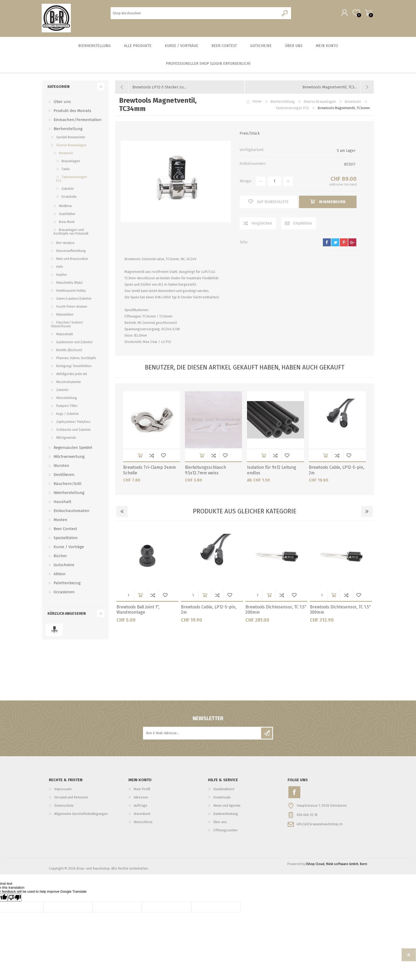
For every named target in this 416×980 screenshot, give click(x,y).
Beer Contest (65, 530)
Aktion (60, 575)
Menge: (246, 182)
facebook (327, 243)
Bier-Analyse (65, 244)
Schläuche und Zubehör (73, 431)
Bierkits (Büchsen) (69, 351)
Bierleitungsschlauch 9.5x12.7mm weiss (205, 471)
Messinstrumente (69, 383)
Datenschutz (64, 806)
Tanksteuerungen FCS (72, 180)
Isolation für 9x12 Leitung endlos (272, 471)
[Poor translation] (15, 898)
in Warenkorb (140, 456)
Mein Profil (142, 790)
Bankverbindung (226, 814)
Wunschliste (163, 456)
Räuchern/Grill (68, 484)
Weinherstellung (69, 493)
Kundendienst (224, 790)
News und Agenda (227, 806)
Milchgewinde (66, 439)
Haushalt (62, 502)
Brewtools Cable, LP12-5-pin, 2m (337, 471)
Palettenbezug (67, 584)
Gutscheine (64, 566)
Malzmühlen (65, 315)
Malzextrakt (65, 335)
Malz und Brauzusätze (72, 260)
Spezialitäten (66, 539)
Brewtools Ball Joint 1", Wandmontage (138, 611)
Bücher (60, 557)
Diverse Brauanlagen (71, 146)
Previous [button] (122, 512)
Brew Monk (67, 223)
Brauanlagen (71, 162)
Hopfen (62, 276)
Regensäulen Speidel (73, 448)
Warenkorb (368, 13)
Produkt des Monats (72, 111)
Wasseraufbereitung (71, 252)
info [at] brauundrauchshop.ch (320, 825)
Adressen (141, 798)
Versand (350, 185)
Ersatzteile (69, 197)
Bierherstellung (68, 130)
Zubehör (68, 190)
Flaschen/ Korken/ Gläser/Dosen (67, 325)
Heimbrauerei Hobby (71, 291)
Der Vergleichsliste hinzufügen (152, 456)
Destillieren (64, 475)
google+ (352, 243)
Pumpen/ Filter (67, 407)
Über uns (62, 102)
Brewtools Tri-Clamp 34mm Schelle (149, 471)
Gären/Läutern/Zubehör (74, 299)
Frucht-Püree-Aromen (72, 307)
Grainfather (67, 215)
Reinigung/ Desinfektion (74, 367)
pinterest (344, 243)
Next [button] (367, 512)
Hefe (60, 268)
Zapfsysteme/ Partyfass (73, 423)
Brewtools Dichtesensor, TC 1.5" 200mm (276, 611)
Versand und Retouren (71, 798)
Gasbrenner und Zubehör (74, 343)
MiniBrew (65, 207)
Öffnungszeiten (225, 831)
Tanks (66, 170)
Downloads (222, 798)
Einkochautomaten (71, 512)
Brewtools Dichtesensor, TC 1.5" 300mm (340, 611)
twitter (335, 243)
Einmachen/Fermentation (78, 121)
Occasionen (64, 593)
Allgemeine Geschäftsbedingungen (81, 814)
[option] (147, 577)
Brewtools (66, 154)
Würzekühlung (67, 399)
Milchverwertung (69, 457)
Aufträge (140, 806)
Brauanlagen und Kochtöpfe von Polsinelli (71, 233)
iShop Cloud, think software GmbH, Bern (337, 865)
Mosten (60, 521)
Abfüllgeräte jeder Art (72, 375)
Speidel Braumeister (71, 138)
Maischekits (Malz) (70, 283)
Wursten (61, 466)
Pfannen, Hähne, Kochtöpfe (76, 359)
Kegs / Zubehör (68, 415)
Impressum (63, 790)
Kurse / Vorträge (69, 548)
